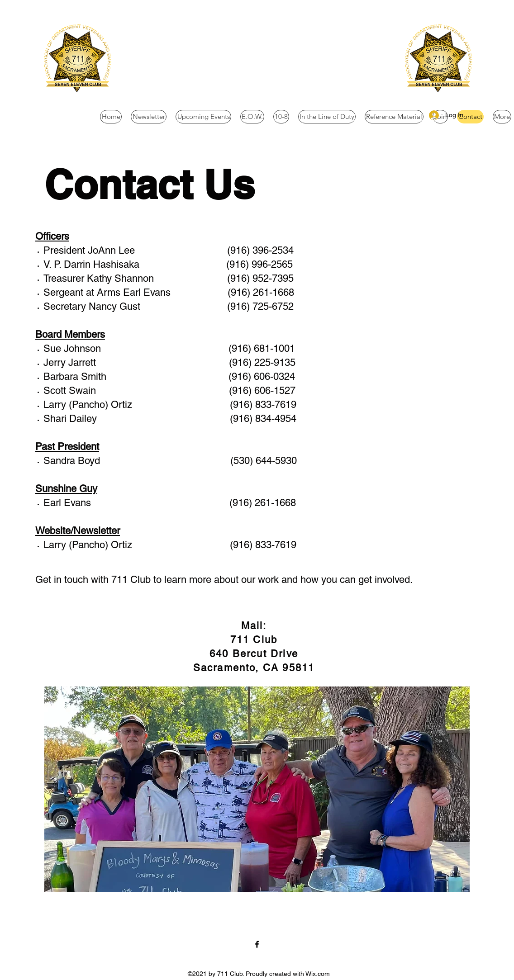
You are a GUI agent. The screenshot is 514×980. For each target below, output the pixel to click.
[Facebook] (257, 944)
